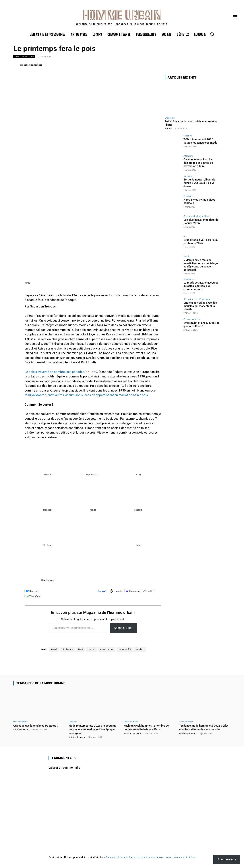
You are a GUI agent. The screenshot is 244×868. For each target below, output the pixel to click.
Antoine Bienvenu (22, 729)
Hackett (92, 649)
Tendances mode (24, 57)
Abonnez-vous (123, 628)
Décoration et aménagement (197, 298)
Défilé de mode (20, 722)
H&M (81, 649)
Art (185, 236)
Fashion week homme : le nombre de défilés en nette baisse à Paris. (149, 727)
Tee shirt (188, 136)
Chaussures (189, 278)
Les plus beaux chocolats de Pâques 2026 (200, 221)
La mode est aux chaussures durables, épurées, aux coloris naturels (201, 285)
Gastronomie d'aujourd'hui (196, 216)
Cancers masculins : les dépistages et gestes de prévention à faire (197, 162)
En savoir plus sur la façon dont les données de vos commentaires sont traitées (150, 857)
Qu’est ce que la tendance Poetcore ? (39, 725)
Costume (73, 722)
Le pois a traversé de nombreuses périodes (54, 372)
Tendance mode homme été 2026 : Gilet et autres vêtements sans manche (203, 729)
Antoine (168, 129)
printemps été (124, 649)
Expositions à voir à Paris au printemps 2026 (200, 241)
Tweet (102, 591)
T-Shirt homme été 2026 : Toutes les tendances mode (199, 141)
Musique (188, 176)
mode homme (107, 649)
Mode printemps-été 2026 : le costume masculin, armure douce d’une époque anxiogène (92, 729)
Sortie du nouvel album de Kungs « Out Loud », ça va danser (199, 183)
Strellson (140, 649)
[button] (212, 34)
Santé (186, 256)
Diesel (54, 649)
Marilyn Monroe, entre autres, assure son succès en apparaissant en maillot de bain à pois (86, 395)
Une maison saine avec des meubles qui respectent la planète (199, 305)
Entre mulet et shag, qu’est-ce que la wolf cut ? (201, 323)
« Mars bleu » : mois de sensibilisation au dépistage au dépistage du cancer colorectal (200, 264)
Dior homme (68, 649)
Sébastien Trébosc (33, 65)
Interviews (188, 156)
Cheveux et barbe (192, 318)
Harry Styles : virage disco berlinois (198, 201)
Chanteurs (170, 118)
